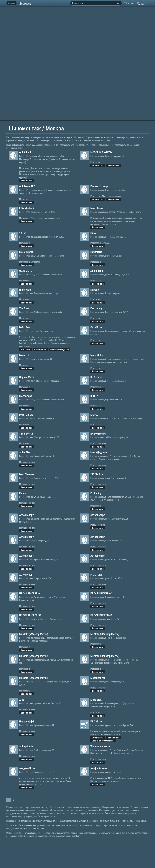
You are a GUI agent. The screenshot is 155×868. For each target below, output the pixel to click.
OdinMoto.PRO (27, 186)
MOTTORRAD (26, 415)
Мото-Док (96, 700)
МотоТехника (27, 474)
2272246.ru (97, 474)
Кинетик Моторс (100, 186)
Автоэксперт (26, 515)
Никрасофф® (27, 721)
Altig (22, 700)
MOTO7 (94, 415)
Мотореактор (98, 678)
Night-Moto (25, 290)
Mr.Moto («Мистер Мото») (34, 634)
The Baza (24, 308)
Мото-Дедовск (99, 452)
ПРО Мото (96, 721)
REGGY (94, 396)
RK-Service (96, 377)
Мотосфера (26, 396)
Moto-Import (26, 252)
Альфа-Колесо (99, 768)
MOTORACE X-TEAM (101, 152)
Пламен (95, 233)
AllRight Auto (26, 746)
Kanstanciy (96, 308)
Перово (95, 290)
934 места (128, 3)
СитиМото (96, 327)
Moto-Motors (97, 355)
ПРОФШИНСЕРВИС (30, 593)
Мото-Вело (96, 208)
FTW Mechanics (28, 208)
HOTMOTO (96, 252)
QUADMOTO (26, 271)
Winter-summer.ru (100, 746)
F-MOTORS (96, 575)
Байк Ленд (25, 327)
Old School (25, 152)
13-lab (23, 233)
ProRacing (96, 493)
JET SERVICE (26, 434)
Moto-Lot (24, 355)
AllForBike (25, 452)
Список (12, 3)
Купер (23, 493)
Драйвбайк (97, 271)
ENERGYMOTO (98, 434)
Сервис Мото (27, 377)
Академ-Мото (27, 768)
